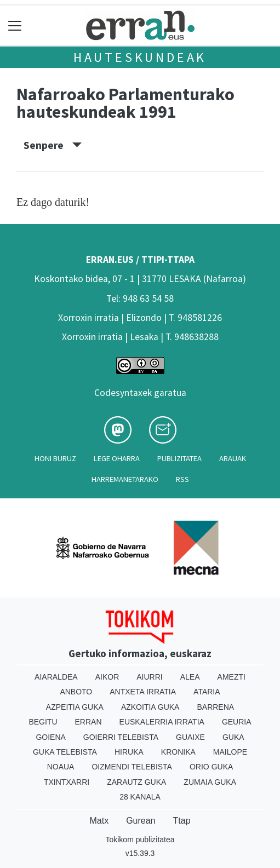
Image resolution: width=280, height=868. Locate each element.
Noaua (61, 767)
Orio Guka (211, 767)
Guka (233, 737)
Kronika (178, 752)
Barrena (215, 707)
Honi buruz (55, 458)
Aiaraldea (56, 677)
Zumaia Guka (210, 782)
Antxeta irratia (143, 692)
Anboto (76, 692)
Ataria (207, 692)
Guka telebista (65, 752)
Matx (99, 821)
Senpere (53, 145)
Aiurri (149, 677)
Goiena (50, 737)
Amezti (232, 677)
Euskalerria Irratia (162, 722)
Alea (190, 677)
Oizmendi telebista (132, 767)
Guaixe (190, 737)
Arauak (233, 458)
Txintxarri (67, 782)
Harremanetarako (125, 479)
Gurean (141, 821)
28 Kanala (140, 797)
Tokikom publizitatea (140, 840)
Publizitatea (179, 458)
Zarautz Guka (136, 782)
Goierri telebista (121, 737)
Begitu (43, 722)
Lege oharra (117, 458)
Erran (88, 722)
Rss (182, 479)
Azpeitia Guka (75, 707)
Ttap (182, 821)
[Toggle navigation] (15, 25)
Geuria (237, 722)
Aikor (107, 677)
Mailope (230, 752)
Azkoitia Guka (150, 707)
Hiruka (129, 752)
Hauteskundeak (140, 57)
